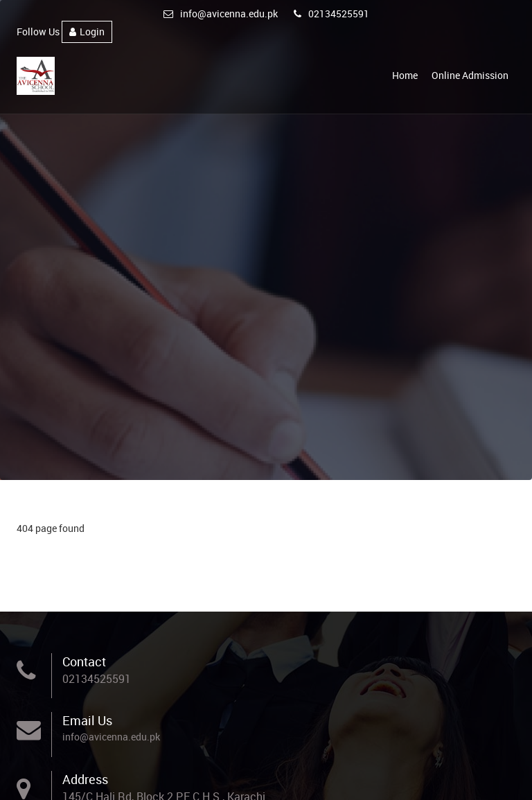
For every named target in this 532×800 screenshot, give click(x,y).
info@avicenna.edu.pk (221, 14)
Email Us (87, 720)
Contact (84, 661)
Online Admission (470, 75)
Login (87, 32)
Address (85, 779)
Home (405, 75)
